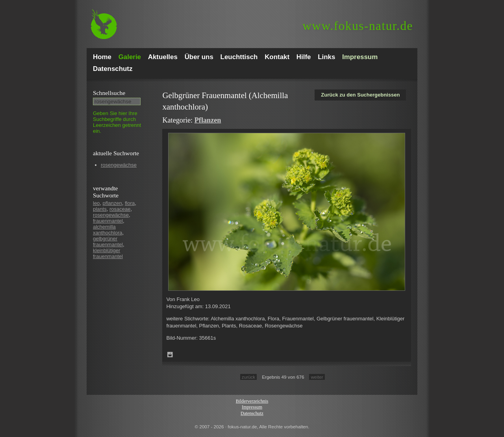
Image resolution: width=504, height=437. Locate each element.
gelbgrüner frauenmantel (108, 242)
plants (100, 209)
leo (96, 203)
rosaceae (120, 209)
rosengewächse (119, 165)
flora (130, 203)
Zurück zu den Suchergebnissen (360, 95)
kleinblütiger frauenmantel (108, 253)
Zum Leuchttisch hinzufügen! (170, 355)
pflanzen (112, 203)
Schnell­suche (109, 93)
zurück (248, 377)
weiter (317, 377)
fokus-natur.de (358, 26)
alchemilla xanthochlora (107, 230)
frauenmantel (108, 221)
